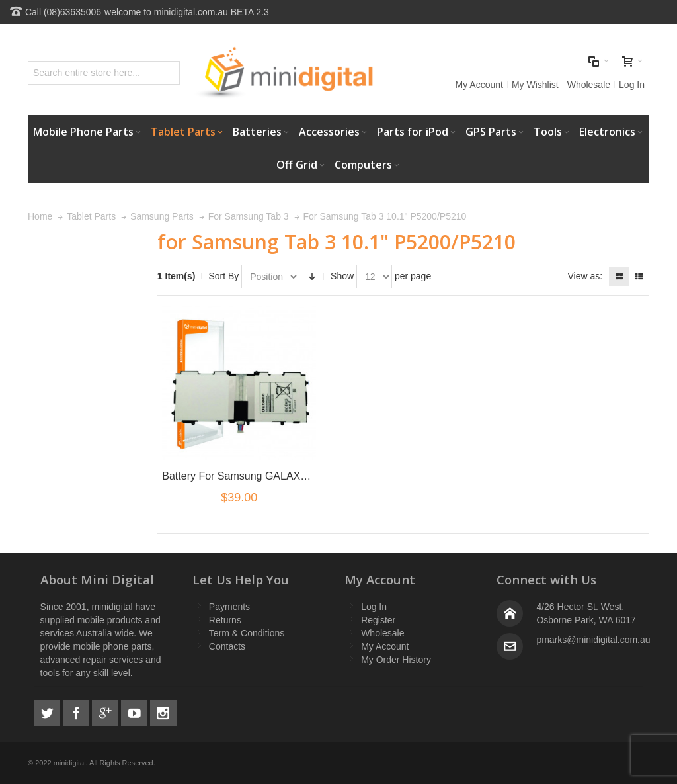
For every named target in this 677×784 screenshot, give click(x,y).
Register (378, 620)
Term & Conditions (247, 633)
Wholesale (589, 85)
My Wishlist (535, 85)
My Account (479, 85)
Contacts (227, 646)
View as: (585, 276)
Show (342, 276)
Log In (632, 85)
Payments (229, 607)
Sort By (223, 276)
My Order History (396, 660)
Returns (225, 620)
